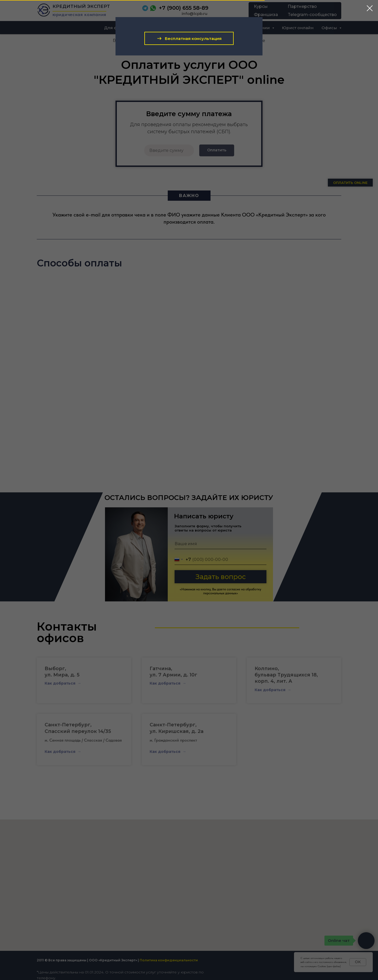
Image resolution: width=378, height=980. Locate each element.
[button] (189, 38)
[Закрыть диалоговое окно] (370, 8)
